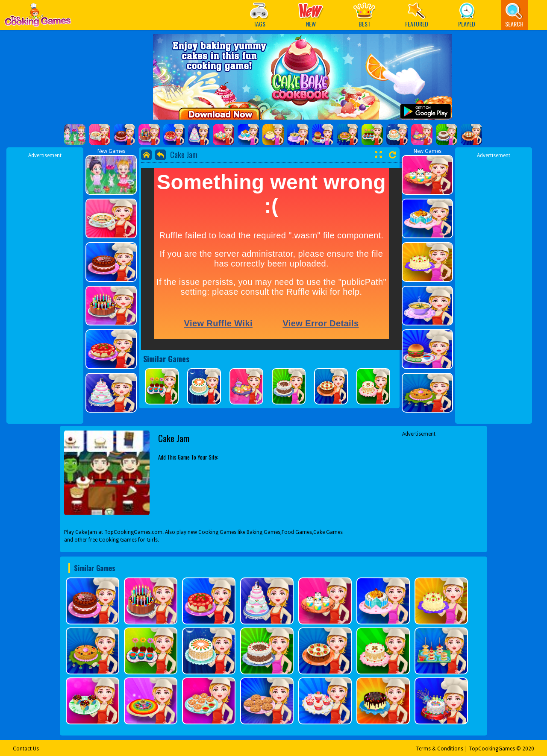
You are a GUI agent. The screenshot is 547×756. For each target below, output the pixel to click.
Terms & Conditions (440, 749)
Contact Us (26, 749)
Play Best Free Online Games (38, 17)
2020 (528, 749)
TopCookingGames (492, 749)
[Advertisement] (45, 287)
